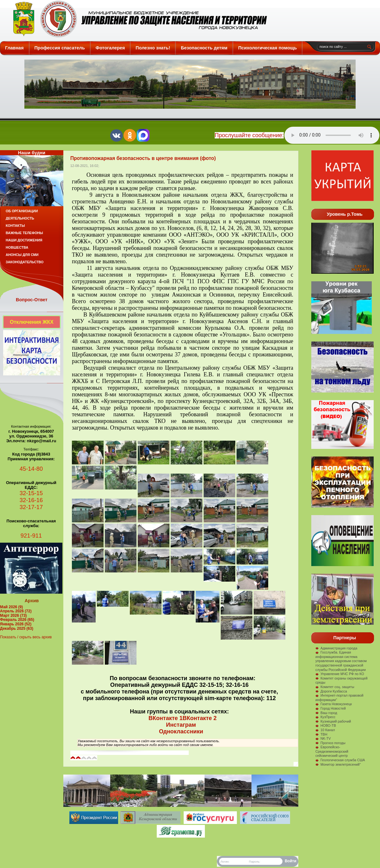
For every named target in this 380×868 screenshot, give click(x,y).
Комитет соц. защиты (335, 687)
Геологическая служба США (340, 760)
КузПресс (325, 717)
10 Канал (325, 730)
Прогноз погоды (330, 743)
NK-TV (323, 738)
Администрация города (336, 648)
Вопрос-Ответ (32, 300)
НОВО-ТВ (326, 725)
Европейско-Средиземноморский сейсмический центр (332, 751)
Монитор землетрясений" (338, 764)
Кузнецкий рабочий (333, 721)
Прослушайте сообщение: (249, 135)
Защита (137, 19)
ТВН (321, 734)
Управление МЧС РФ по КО (340, 674)
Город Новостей (331, 708)
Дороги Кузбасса (331, 691)
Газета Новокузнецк (334, 704)
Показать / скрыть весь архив (26, 637)
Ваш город (326, 713)
